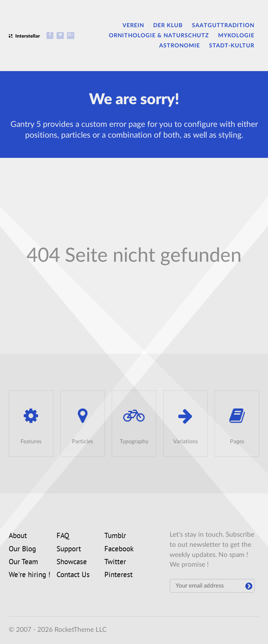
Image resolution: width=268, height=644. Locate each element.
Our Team (23, 562)
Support (69, 550)
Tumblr (115, 536)
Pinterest (118, 575)
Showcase (72, 562)
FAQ (63, 536)
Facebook (119, 550)
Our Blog (22, 550)
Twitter (115, 562)
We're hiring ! (29, 575)
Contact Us (73, 575)
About (18, 536)
